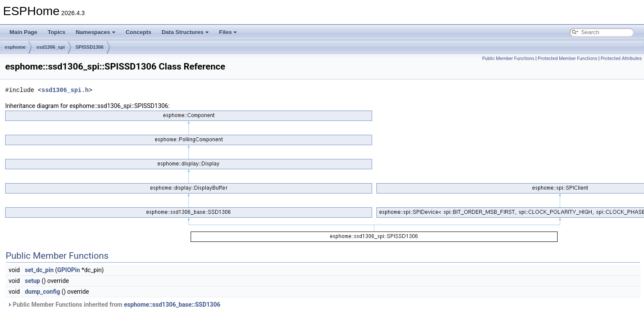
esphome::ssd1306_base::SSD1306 (172, 305)
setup (32, 281)
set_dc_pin (39, 270)
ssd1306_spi (50, 47)
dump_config (42, 292)
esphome (15, 47)
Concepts (139, 32)
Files (228, 32)
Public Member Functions (508, 59)
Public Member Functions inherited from (114, 305)
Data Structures (185, 32)
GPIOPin (69, 270)
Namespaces (96, 32)
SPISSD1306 (90, 47)
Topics (56, 32)
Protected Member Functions (567, 59)
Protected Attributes (621, 59)
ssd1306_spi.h (65, 90)
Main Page (23, 32)
